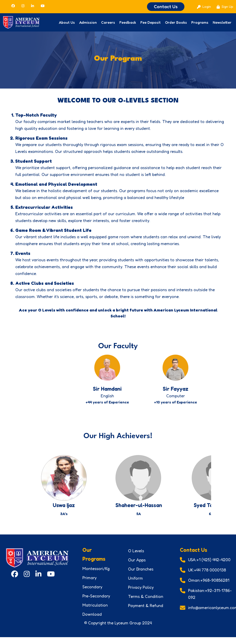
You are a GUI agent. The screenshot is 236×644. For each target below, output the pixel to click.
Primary (89, 582)
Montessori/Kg (96, 573)
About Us (67, 22)
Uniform (135, 583)
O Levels (136, 555)
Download (92, 619)
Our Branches (141, 573)
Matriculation (95, 610)
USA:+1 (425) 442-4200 (209, 564)
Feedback (128, 22)
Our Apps (137, 564)
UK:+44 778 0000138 (207, 574)
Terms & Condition (146, 601)
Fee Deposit (151, 22)
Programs (200, 22)
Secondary (92, 591)
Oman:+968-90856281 (209, 585)
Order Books (176, 22)
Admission (88, 22)
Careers (108, 22)
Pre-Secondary (96, 600)
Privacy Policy (141, 592)
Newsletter (222, 22)
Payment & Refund (146, 610)
